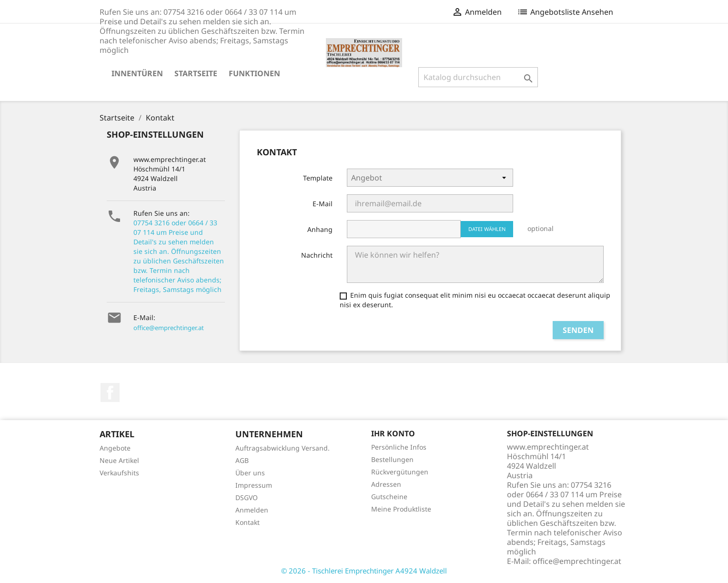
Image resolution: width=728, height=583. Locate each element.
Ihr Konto (393, 433)
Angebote (115, 448)
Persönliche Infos (399, 447)
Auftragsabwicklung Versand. (283, 448)
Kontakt (248, 522)
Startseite (196, 73)
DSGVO (247, 498)
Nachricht (317, 255)
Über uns (250, 473)
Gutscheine (389, 497)
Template (318, 178)
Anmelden (252, 510)
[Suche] (478, 77)
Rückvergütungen (400, 472)
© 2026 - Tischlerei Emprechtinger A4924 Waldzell (364, 571)
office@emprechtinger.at (169, 328)
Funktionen (254, 73)
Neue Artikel (119, 460)
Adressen (386, 484)
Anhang (320, 229)
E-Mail (323, 204)
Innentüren (137, 73)
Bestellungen (392, 459)
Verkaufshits (119, 473)
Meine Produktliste (401, 509)
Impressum (254, 485)
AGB (242, 460)
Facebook (110, 392)
